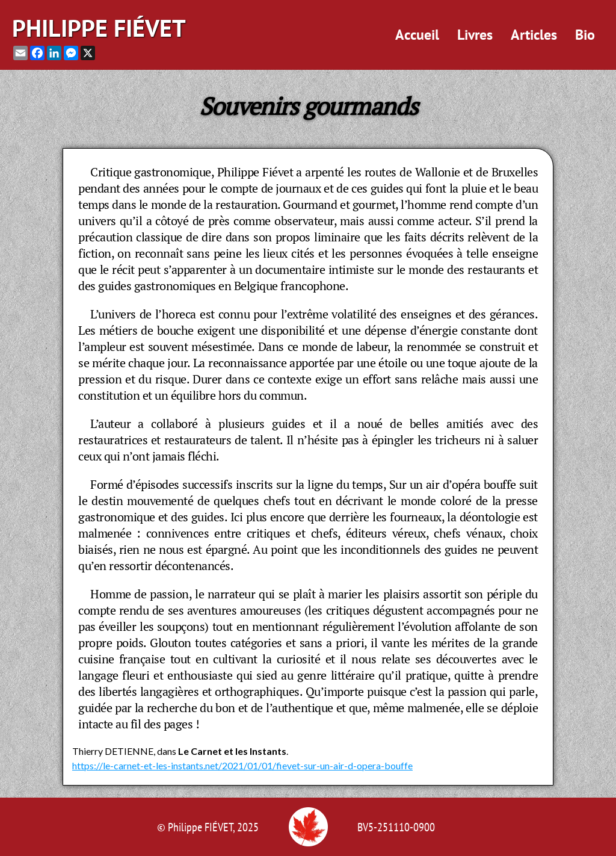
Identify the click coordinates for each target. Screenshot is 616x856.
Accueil (417, 35)
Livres (475, 35)
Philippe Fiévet (99, 28)
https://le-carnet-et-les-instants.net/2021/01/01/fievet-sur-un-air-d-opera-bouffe (242, 765)
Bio (585, 35)
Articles (534, 35)
